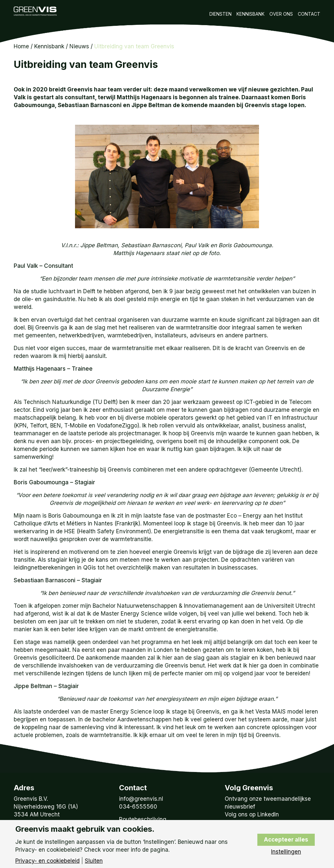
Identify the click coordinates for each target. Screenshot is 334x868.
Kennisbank (250, 14)
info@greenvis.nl (141, 799)
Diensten (220, 14)
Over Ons (281, 14)
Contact (309, 14)
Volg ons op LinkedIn (252, 814)
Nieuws (79, 46)
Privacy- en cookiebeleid (47, 861)
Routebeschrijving (143, 819)
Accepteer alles (286, 840)
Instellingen (286, 852)
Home (21, 46)
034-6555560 (138, 807)
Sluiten (94, 861)
